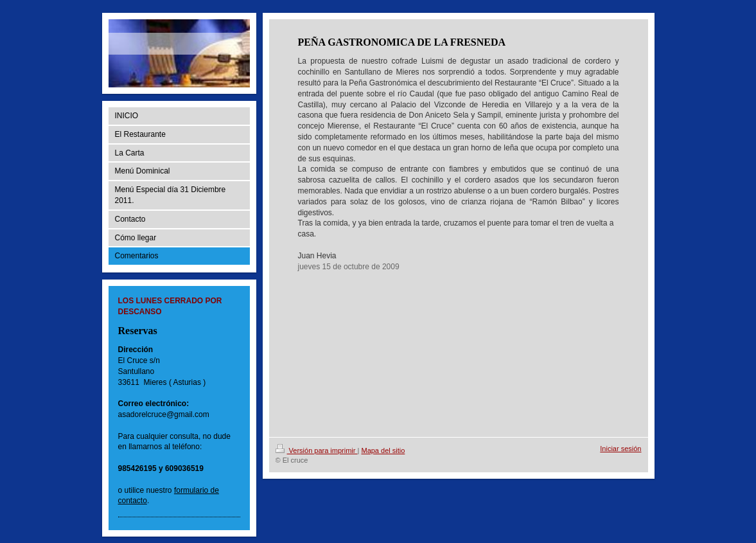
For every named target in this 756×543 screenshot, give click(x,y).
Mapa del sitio (383, 450)
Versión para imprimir (317, 450)
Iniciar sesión (620, 449)
